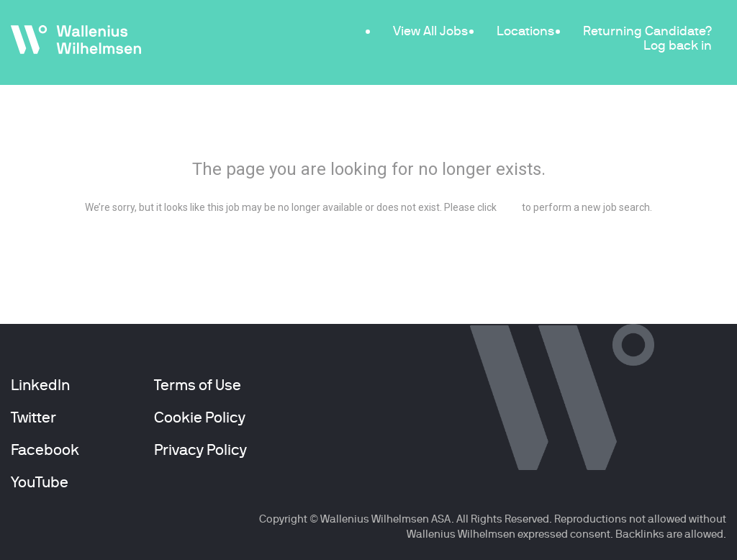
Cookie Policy (200, 417)
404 (369, 130)
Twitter (33, 417)
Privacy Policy (200, 450)
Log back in (678, 45)
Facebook (45, 450)
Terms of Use (198, 385)
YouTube (40, 482)
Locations (525, 31)
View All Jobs (430, 31)
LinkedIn (40, 385)
